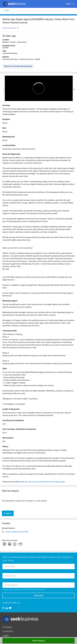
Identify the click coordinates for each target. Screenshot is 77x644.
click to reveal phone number (17, 532)
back (6, 10)
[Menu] (70, 4)
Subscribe (38, 595)
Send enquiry (38, 641)
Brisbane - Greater (9, 42)
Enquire (8, 513)
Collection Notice (28, 590)
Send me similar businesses (18, 66)
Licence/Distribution (10, 53)
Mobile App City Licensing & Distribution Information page (42, 482)
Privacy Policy (41, 590)
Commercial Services (10, 59)
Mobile (38, 59)
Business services (27, 59)
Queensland (22, 42)
